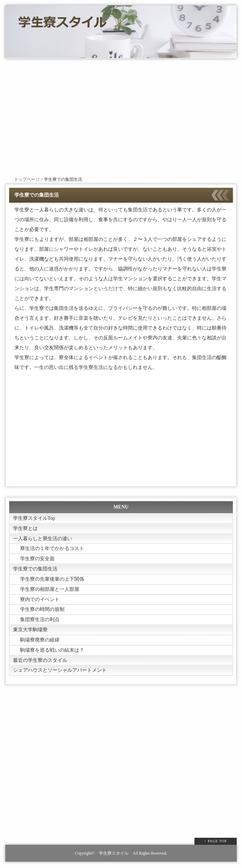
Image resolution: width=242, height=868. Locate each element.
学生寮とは (25, 528)
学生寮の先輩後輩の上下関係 (52, 579)
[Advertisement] (121, 118)
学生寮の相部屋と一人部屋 (50, 590)
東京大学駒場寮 (30, 630)
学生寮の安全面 (37, 559)
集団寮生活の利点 (40, 620)
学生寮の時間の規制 (42, 610)
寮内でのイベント (40, 600)
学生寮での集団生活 (35, 569)
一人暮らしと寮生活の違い (43, 539)
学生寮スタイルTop (34, 518)
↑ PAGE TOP (216, 842)
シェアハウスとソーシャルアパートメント (60, 671)
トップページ (27, 179)
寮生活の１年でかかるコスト (52, 549)
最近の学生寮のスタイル (40, 661)
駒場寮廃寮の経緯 (40, 641)
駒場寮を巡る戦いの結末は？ (52, 651)
